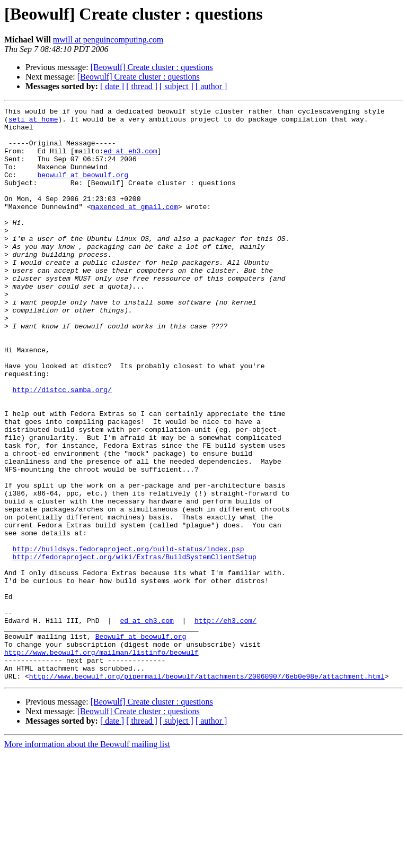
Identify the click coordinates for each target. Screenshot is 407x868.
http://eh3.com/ (225, 724)
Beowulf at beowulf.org (141, 743)
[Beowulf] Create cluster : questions (152, 67)
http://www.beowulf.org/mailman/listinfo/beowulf (101, 762)
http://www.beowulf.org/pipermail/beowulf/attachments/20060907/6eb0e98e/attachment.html (207, 791)
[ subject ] (176, 86)
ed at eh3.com (130, 160)
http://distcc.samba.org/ (62, 447)
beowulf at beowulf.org (83, 189)
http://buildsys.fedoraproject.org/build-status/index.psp (129, 638)
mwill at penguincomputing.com (108, 40)
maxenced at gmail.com (135, 227)
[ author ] (211, 86)
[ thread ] (142, 86)
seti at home (33, 122)
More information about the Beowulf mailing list (87, 859)
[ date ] (112, 86)
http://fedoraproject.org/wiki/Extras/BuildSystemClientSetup (135, 647)
